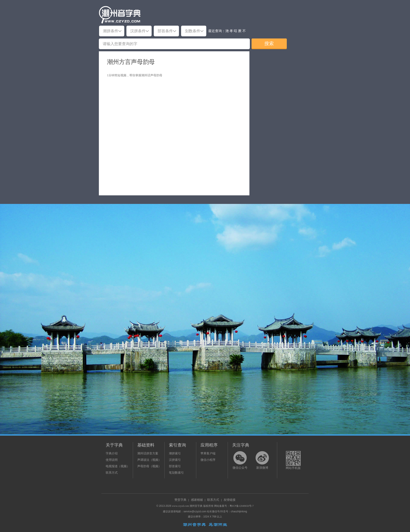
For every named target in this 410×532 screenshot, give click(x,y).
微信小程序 (208, 460)
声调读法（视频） (149, 460)
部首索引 (175, 466)
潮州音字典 (196, 506)
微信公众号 (240, 468)
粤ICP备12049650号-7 (242, 506)
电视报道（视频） (118, 466)
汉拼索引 (175, 460)
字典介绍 (112, 453)
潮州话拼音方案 (148, 453)
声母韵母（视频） (149, 466)
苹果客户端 (208, 453)
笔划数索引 (176, 473)
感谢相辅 (197, 500)
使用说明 (112, 460)
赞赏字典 (180, 500)
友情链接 (230, 500)
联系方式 (112, 473)
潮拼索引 (175, 453)
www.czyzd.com (180, 506)
